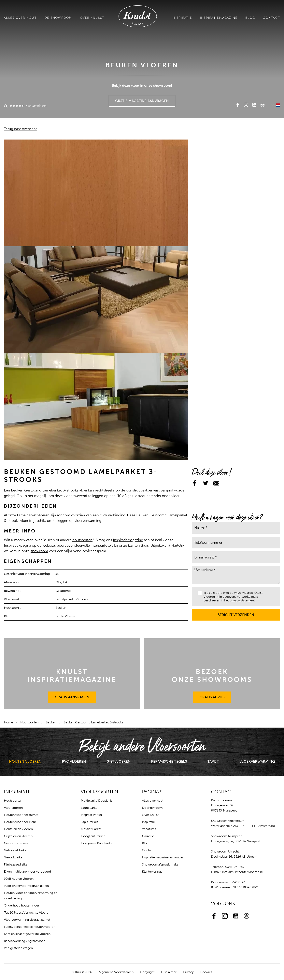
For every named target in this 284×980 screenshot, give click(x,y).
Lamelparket (90, 808)
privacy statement (242, 600)
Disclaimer (169, 972)
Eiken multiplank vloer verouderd (27, 872)
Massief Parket (91, 829)
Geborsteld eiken (16, 850)
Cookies (206, 972)
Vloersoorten (13, 808)
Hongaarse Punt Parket (97, 843)
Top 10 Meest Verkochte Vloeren (27, 913)
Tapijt (213, 761)
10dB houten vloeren (19, 879)
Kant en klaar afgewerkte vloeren (27, 934)
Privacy (188, 972)
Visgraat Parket (91, 815)
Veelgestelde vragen (18, 948)
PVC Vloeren (74, 761)
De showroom (58, 18)
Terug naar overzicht (20, 129)
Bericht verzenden (236, 613)
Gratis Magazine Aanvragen (142, 99)
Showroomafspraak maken (161, 864)
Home (8, 722)
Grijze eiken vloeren (18, 836)
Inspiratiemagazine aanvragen (163, 857)
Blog (250, 18)
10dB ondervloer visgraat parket (26, 886)
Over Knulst (92, 18)
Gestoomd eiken (16, 843)
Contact (271, 18)
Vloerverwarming (257, 761)
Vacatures (149, 829)
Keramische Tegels (169, 761)
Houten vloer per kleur (20, 822)
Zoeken (6, 106)
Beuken (51, 722)
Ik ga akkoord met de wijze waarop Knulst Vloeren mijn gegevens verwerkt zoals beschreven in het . (230, 596)
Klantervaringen (28, 106)
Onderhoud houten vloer (22, 905)
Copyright (147, 972)
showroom (39, 551)
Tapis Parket (89, 822)
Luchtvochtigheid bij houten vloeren (30, 927)
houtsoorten (82, 540)
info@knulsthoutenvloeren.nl (242, 872)
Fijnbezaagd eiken (17, 864)
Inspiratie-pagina (17, 545)
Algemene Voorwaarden (116, 972)
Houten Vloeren (25, 761)
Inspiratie (182, 18)
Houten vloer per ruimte (21, 815)
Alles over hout (20, 18)
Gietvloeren (119, 761)
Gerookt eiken (14, 857)
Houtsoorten (29, 722)
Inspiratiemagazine (219, 18)
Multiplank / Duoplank (96, 801)
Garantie (148, 836)
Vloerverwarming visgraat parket (27, 920)
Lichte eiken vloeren (18, 829)
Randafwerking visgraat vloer (24, 941)
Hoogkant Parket (93, 836)
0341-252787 (235, 867)
